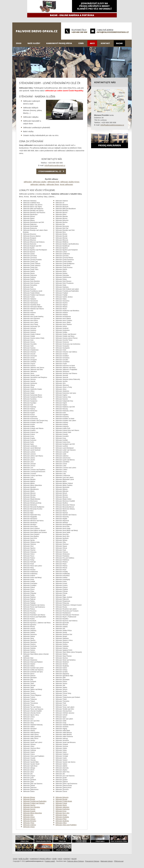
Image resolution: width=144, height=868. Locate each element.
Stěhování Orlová (29, 817)
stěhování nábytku (38, 184)
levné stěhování (67, 184)
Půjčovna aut (119, 861)
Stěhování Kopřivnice (62, 809)
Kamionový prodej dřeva (59, 43)
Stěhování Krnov (61, 811)
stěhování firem (53, 184)
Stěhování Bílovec (29, 797)
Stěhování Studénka (62, 821)
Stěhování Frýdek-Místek (64, 801)
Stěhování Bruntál (29, 799)
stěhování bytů (53, 182)
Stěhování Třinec (29, 823)
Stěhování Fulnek (61, 803)
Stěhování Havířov (29, 805)
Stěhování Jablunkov (62, 807)
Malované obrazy (107, 861)
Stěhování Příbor (61, 819)
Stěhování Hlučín (61, 805)
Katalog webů (50, 861)
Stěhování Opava (61, 815)
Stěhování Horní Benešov (32, 807)
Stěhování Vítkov (61, 823)
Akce (92, 43)
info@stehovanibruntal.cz (55, 165)
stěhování (28, 182)
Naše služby (34, 43)
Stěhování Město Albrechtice (32, 813)
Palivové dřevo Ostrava (75, 861)
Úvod (19, 43)
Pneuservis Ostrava (92, 861)
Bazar (119, 43)
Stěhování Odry (28, 815)
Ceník (81, 43)
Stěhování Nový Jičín (62, 813)
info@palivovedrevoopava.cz (113, 32)
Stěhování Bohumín (62, 797)
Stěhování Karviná (29, 809)
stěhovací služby (40, 182)
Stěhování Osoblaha (62, 817)
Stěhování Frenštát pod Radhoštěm (35, 801)
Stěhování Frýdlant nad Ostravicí (34, 803)
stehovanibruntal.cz (50, 171)
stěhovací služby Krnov (70, 182)
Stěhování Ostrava (29, 819)
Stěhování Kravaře (29, 811)
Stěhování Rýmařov (30, 821)
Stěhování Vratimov (30, 825)
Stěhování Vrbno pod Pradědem (66, 825)
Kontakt (105, 43)
